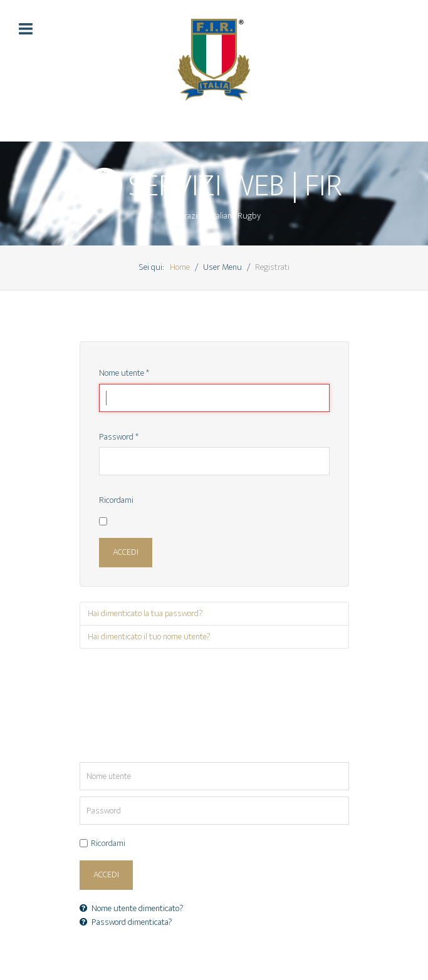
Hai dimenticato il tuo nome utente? (149, 637)
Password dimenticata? (126, 922)
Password (119, 438)
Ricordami (116, 501)
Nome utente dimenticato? (132, 909)
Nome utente (124, 374)
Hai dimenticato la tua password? (145, 614)
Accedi (126, 552)
